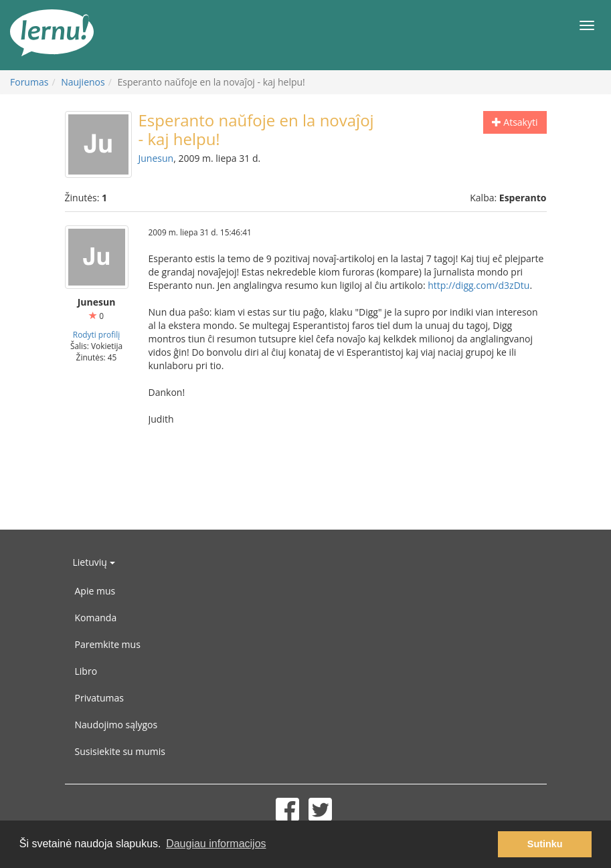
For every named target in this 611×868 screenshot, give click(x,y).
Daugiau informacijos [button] (216, 844)
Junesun (156, 158)
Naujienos (83, 82)
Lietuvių (94, 562)
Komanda (96, 618)
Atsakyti (515, 122)
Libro (86, 671)
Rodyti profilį (96, 334)
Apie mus (95, 591)
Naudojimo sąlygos (116, 725)
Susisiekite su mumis (120, 751)
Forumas (29, 82)
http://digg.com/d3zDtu (478, 285)
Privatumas (99, 698)
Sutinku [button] (545, 844)
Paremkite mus (108, 644)
